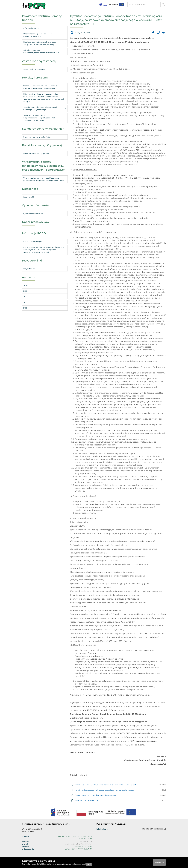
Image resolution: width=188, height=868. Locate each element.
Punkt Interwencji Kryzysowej (36, 153)
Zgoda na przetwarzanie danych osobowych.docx (95, 795)
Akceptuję (159, 862)
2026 (25, 285)
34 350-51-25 (86, 841)
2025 (25, 291)
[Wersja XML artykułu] (158, 32)
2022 (25, 308)
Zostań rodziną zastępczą (34, 69)
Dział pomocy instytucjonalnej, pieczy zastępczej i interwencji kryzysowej (45, 43)
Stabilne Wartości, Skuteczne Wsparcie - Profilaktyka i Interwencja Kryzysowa (45, 87)
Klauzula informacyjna (33, 242)
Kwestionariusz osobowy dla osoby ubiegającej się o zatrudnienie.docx (104, 790)
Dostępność (45, 197)
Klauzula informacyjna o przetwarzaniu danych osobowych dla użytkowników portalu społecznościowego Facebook (44, 250)
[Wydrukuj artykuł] (163, 32)
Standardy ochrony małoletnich (37, 137)
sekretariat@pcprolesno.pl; (79, 844)
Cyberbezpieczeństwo (33, 214)
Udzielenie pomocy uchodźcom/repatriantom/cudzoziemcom (41, 51)
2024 (25, 297)
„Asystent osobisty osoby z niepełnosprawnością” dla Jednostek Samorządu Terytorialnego (45, 118)
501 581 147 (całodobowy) (154, 829)
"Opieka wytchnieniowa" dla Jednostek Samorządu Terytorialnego (45, 108)
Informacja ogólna (31, 28)
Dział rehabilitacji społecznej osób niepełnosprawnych (45, 35)
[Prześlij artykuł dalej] (153, 32)
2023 (25, 302)
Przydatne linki (30, 269)
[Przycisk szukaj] (163, 5)
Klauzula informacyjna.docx (86, 800)
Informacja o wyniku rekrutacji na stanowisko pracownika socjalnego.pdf (105, 785)
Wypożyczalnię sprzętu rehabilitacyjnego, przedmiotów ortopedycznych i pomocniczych (44, 179)
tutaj (89, 864)
